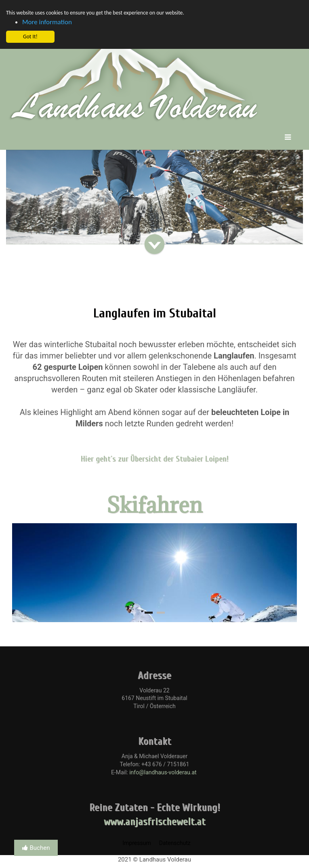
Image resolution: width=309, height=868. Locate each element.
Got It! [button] (30, 37)
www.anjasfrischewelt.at (155, 822)
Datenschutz (175, 843)
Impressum (137, 843)
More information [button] (47, 22)
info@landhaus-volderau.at (163, 772)
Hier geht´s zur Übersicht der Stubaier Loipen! (155, 459)
